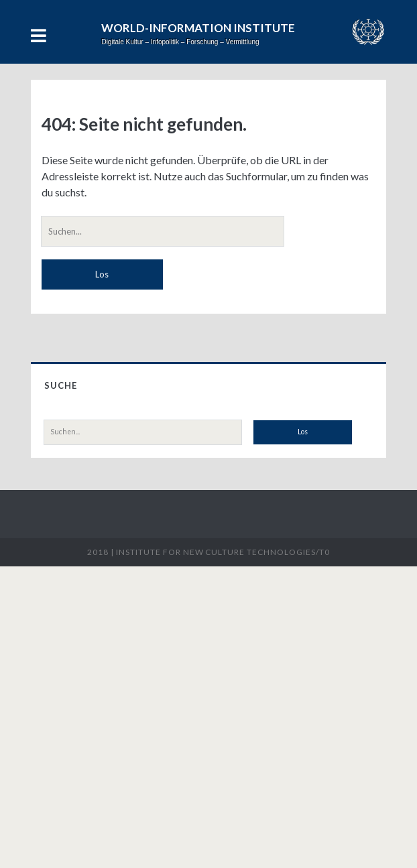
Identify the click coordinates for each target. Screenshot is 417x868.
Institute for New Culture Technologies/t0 (223, 552)
